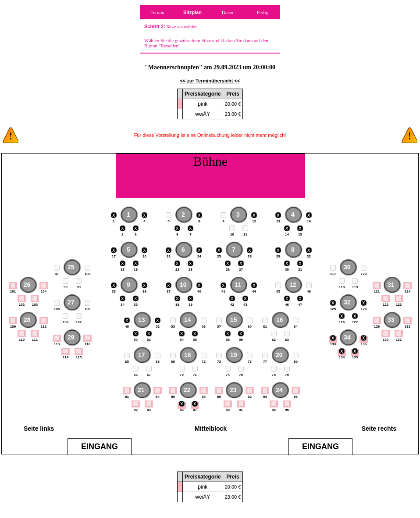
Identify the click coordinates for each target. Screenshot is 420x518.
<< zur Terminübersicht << (210, 81)
